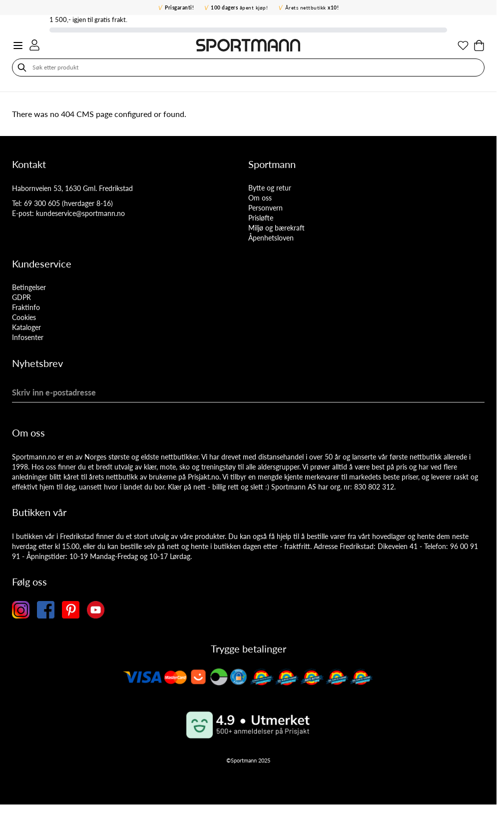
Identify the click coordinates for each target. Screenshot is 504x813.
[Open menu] (18, 45)
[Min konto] (34, 45)
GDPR (21, 297)
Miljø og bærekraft (276, 228)
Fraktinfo (26, 307)
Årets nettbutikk (312, 7)
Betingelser (29, 287)
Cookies (24, 317)
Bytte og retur (270, 188)
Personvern (265, 208)
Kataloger (26, 327)
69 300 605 (42, 203)
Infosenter (28, 337)
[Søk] (22, 67)
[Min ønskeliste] (463, 45)
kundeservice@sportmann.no (80, 213)
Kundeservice (42, 263)
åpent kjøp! (239, 7)
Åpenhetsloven (271, 238)
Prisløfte (261, 218)
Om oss (260, 198)
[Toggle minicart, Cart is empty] (479, 45)
